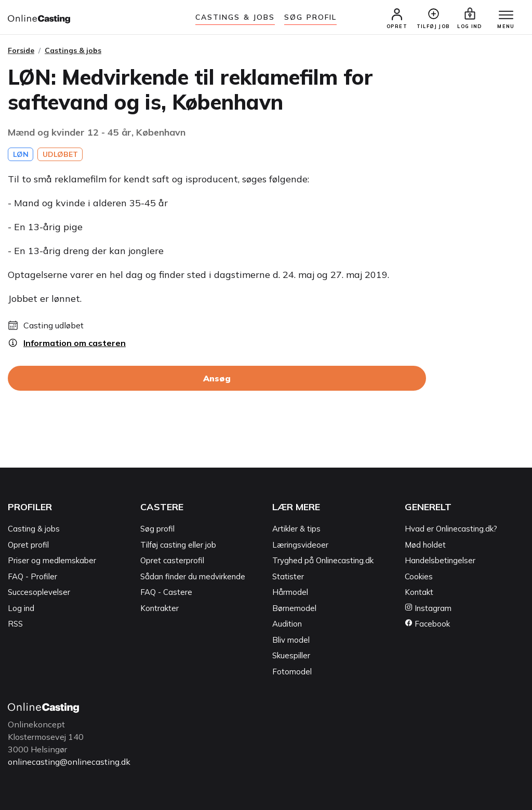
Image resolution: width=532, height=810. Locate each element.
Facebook (427, 624)
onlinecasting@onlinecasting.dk (69, 762)
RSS (15, 624)
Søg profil (157, 529)
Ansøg (217, 378)
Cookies (419, 576)
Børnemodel (294, 608)
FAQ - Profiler (32, 576)
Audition (287, 624)
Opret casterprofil (172, 560)
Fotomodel (292, 672)
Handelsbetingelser (440, 560)
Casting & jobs (34, 529)
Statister (288, 576)
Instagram (428, 608)
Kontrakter (159, 608)
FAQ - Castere (166, 592)
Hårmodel (290, 592)
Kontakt (419, 592)
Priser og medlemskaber (52, 560)
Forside (21, 50)
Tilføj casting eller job (178, 545)
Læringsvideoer (300, 545)
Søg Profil (310, 17)
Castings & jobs (235, 17)
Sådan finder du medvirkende (193, 576)
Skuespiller (291, 655)
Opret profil (28, 545)
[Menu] (506, 16)
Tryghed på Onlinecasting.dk (323, 560)
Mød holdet (425, 545)
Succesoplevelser (39, 592)
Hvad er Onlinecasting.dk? (451, 529)
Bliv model (291, 640)
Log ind (21, 608)
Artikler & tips (296, 529)
